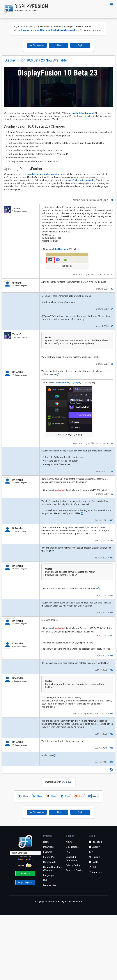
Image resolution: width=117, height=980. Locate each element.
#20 (111, 748)
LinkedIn (95, 857)
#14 (111, 613)
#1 (112, 200)
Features (48, 852)
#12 (111, 558)
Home (46, 842)
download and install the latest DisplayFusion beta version (49, 30)
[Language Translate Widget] (25, 853)
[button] (25, 8)
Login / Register (25, 882)
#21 (111, 762)
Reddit (93, 862)
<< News (58, 45)
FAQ (68, 852)
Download (48, 847)
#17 (111, 670)
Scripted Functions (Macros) (53, 869)
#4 (112, 309)
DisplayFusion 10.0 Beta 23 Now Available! (36, 60)
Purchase (25, 873)
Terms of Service (75, 870)
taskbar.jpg (61, 249)
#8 (112, 472)
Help (46, 880)
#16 (111, 656)
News (69, 842)
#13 (111, 595)
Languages (49, 875)
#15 (111, 635)
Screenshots (50, 862)
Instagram (95, 872)
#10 (111, 520)
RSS (92, 867)
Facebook (95, 842)
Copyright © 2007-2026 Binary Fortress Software (58, 902)
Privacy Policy (73, 865)
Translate (25, 860)
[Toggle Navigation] (111, 5)
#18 (111, 714)
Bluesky (94, 847)
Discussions (72, 847)
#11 (111, 540)
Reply (80, 45)
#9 (112, 494)
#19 (111, 734)
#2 (112, 275)
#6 (112, 364)
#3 (112, 289)
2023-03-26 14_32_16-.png (68, 382)
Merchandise (50, 885)
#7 (112, 443)
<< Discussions (37, 45)
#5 (112, 326)
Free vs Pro (49, 857)
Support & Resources (71, 859)
